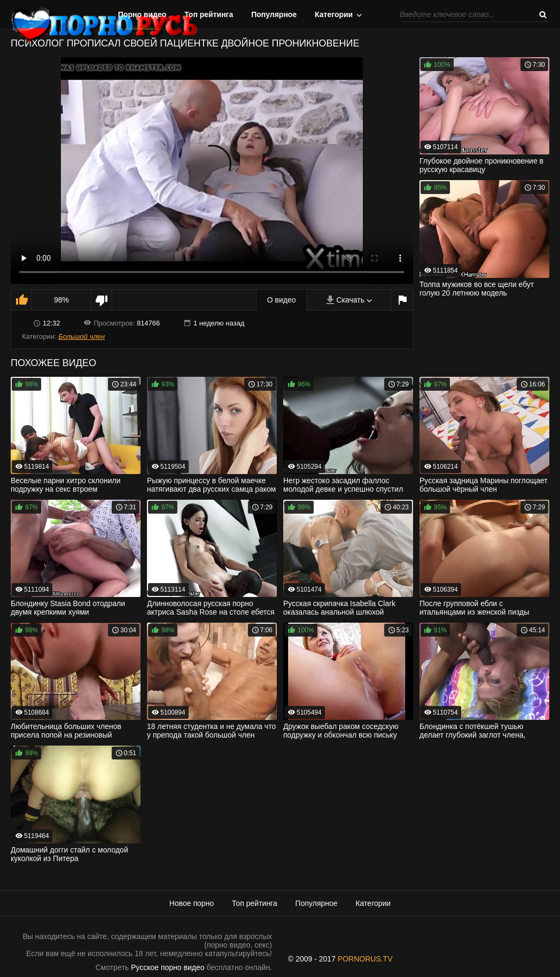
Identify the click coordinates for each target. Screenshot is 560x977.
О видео (282, 300)
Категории (334, 14)
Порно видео (142, 14)
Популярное (274, 14)
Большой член (81, 336)
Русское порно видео (168, 967)
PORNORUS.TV (365, 959)
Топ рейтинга (209, 14)
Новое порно (192, 903)
